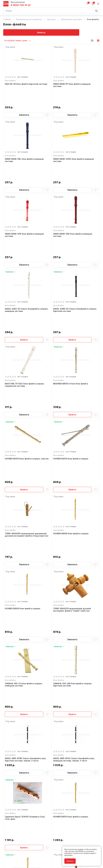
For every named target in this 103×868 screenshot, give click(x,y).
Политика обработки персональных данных (21, 855)
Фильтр (27, 32)
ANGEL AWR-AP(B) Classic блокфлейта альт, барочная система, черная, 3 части (26, 620)
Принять (70, 861)
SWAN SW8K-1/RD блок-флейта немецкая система (73, 205)
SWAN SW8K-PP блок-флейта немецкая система (72, 86)
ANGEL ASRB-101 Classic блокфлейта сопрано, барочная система (76, 265)
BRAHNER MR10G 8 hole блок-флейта (71, 323)
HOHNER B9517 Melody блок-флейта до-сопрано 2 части (25, 739)
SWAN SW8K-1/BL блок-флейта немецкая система (25, 145)
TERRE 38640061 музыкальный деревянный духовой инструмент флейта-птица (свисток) (27, 441)
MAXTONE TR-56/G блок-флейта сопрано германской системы (25, 324)
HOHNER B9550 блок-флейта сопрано (71, 738)
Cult (37, 863)
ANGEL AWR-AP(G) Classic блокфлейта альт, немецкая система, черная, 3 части (75, 620)
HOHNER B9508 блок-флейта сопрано (71, 440)
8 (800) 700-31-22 (21, 5)
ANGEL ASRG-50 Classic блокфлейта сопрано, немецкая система (27, 265)
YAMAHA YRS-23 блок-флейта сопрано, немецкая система (24, 560)
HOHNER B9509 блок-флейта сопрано (23, 500)
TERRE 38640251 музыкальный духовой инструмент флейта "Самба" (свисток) (73, 501)
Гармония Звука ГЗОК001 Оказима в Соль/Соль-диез (26, 679)
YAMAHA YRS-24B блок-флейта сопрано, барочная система (73, 560)
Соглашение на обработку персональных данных (23, 857)
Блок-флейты (11, 81)
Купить (24, 278)
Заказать (24, 99)
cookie (80, 849)
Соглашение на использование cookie (19, 859)
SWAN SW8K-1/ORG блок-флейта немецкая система (74, 145)
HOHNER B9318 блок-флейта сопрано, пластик (27, 383)
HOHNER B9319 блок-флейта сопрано (71, 383)
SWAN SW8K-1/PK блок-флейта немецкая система (25, 205)
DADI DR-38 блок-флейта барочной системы (27, 85)
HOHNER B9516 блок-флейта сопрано (71, 678)
